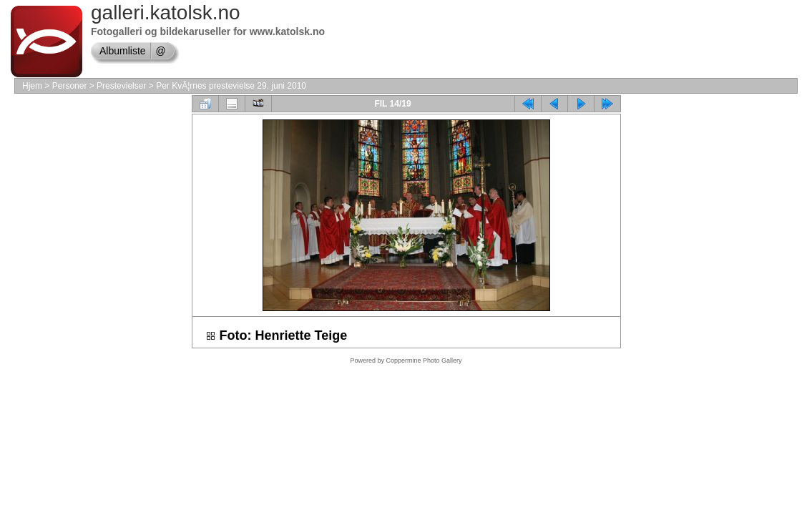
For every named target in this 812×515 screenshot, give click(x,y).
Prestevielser (121, 86)
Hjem (32, 86)
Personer (70, 86)
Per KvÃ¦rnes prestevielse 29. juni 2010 (231, 86)
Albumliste (123, 51)
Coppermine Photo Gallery (424, 360)
